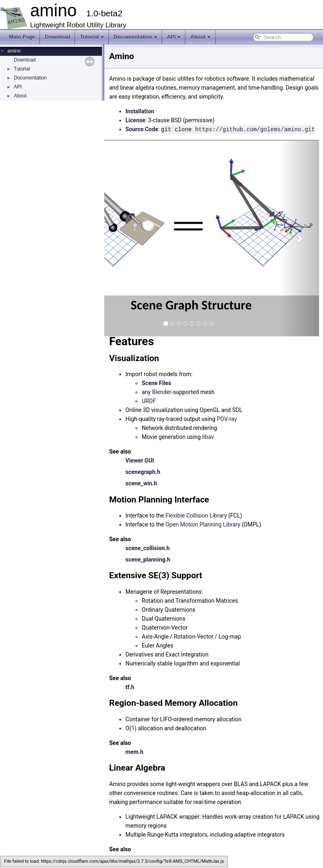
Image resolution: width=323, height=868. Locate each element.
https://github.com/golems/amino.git (255, 129)
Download (57, 37)
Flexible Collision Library (196, 515)
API (174, 37)
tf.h (130, 687)
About (200, 37)
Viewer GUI (140, 460)
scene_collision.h (148, 548)
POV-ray (227, 419)
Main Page (22, 37)
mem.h (134, 751)
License (135, 120)
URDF (149, 401)
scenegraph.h (143, 471)
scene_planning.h (148, 559)
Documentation (135, 37)
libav (208, 436)
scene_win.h (141, 483)
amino (14, 51)
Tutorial (92, 37)
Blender (161, 392)
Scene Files (156, 383)
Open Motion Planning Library (203, 524)
